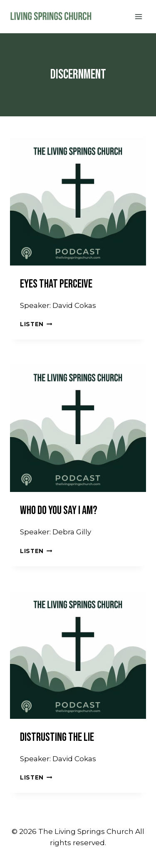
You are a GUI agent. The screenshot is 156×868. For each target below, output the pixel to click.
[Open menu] (138, 16)
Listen (36, 324)
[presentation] (78, 198)
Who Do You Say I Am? (59, 510)
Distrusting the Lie (57, 737)
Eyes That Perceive (56, 284)
